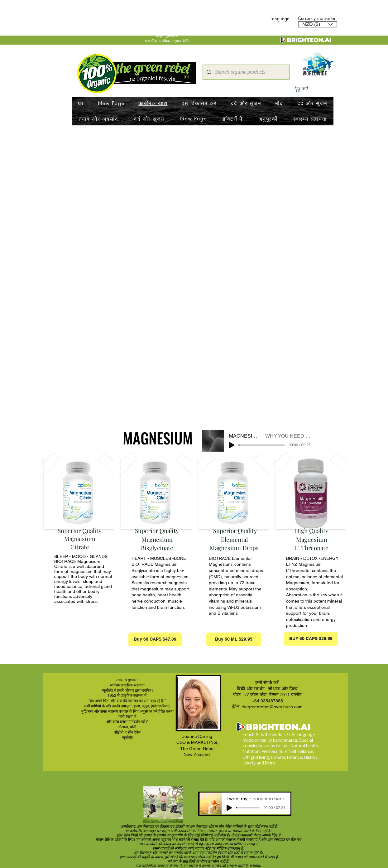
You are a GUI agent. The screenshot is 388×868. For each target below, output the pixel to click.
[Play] (232, 445)
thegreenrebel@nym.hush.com (272, 707)
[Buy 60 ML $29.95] (234, 639)
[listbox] (318, 24)
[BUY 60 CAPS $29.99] (311, 639)
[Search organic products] (245, 72)
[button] (318, 24)
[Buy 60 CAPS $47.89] (155, 639)
